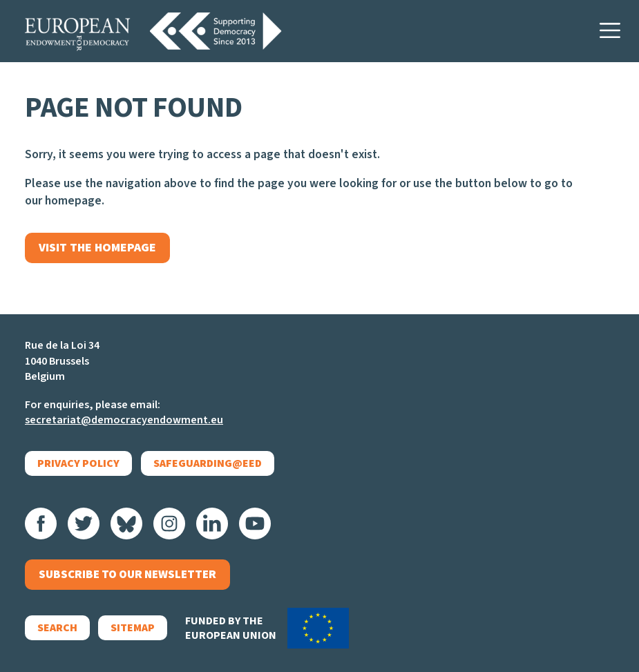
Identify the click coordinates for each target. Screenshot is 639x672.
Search (57, 628)
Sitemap (133, 628)
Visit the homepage (97, 248)
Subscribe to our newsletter (127, 575)
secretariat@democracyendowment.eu (124, 420)
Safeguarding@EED (208, 463)
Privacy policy (78, 463)
